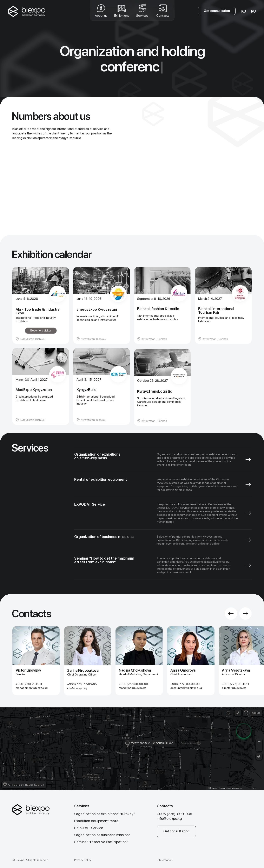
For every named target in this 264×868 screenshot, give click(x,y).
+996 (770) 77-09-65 (82, 684)
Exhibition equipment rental (97, 821)
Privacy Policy (83, 860)
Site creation (165, 860)
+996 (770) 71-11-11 (29, 684)
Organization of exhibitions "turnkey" (105, 814)
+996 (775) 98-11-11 (235, 684)
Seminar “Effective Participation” (101, 842)
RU (253, 11)
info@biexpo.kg (77, 688)
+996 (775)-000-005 (174, 814)
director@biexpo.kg (234, 688)
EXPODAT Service (89, 828)
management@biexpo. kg (32, 688)
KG (244, 11)
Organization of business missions (102, 835)
